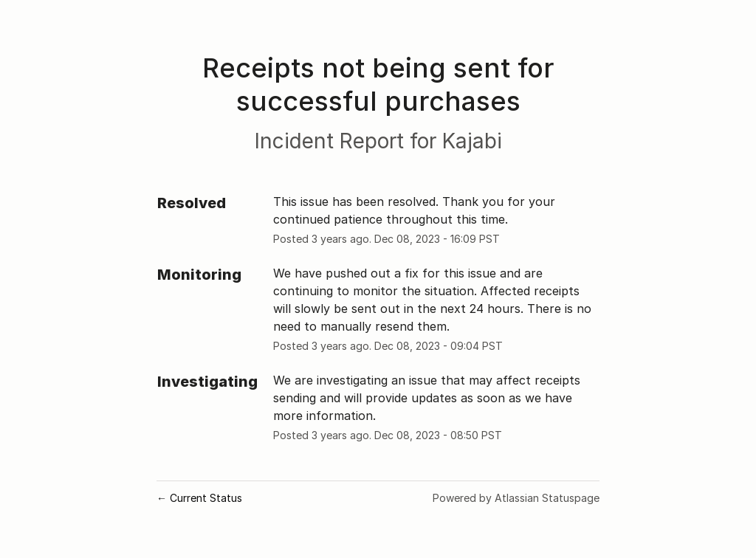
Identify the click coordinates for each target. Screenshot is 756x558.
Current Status (199, 498)
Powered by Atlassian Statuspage (516, 498)
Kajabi (472, 141)
